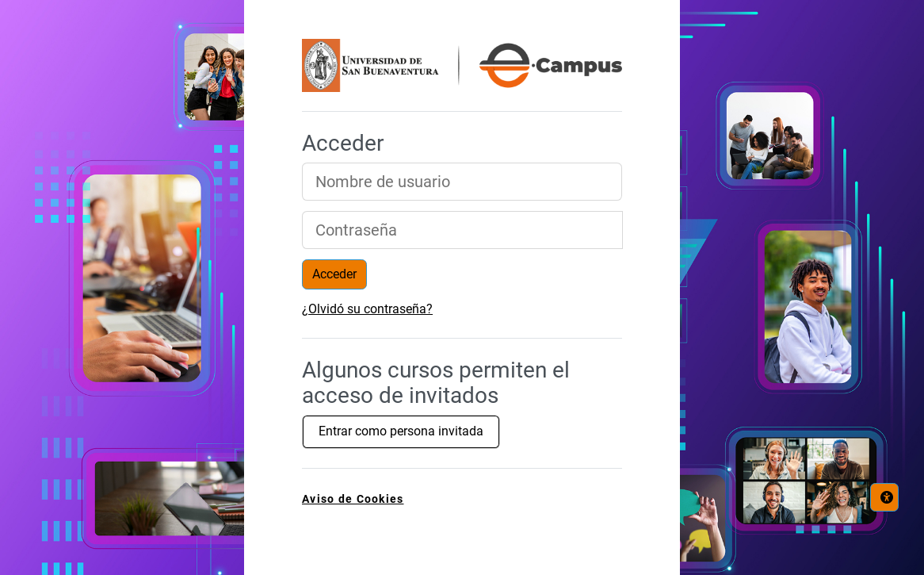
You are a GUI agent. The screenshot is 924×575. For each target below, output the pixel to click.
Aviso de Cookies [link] (353, 499)
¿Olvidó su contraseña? (367, 309)
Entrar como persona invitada (401, 431)
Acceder (334, 274)
